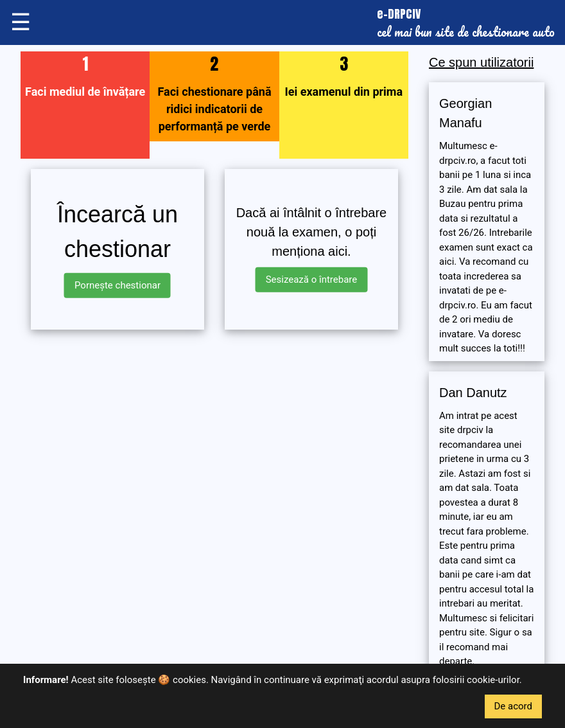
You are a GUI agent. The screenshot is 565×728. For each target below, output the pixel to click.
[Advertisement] (214, 430)
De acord (514, 706)
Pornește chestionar (117, 285)
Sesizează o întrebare (312, 280)
